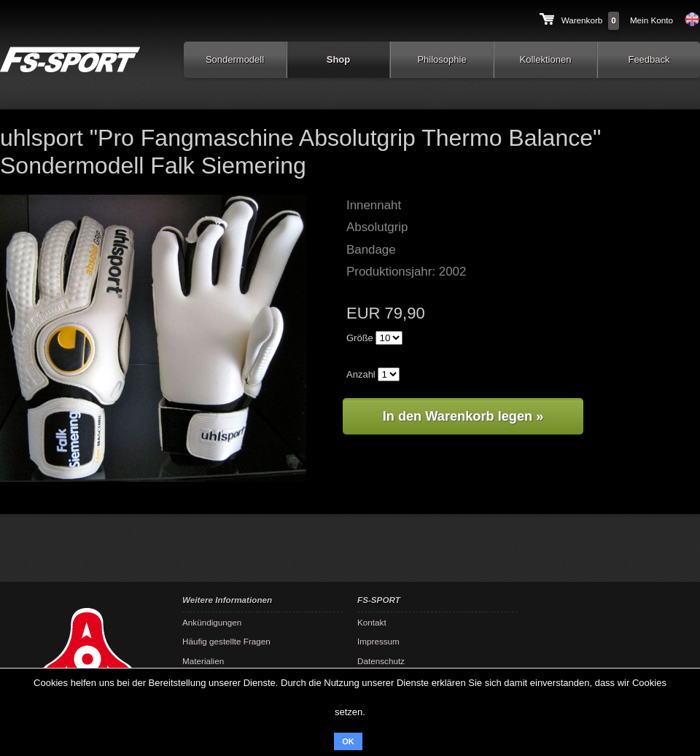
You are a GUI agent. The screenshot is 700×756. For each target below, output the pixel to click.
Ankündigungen (212, 622)
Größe (360, 338)
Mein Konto (652, 20)
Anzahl (361, 374)
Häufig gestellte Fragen (226, 641)
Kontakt (372, 622)
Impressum (378, 641)
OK (348, 741)
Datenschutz (381, 661)
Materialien (203, 661)
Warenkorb (582, 20)
